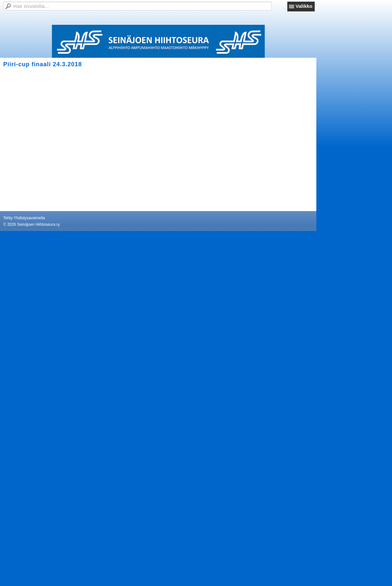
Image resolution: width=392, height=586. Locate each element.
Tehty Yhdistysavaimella (24, 218)
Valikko (304, 6)
